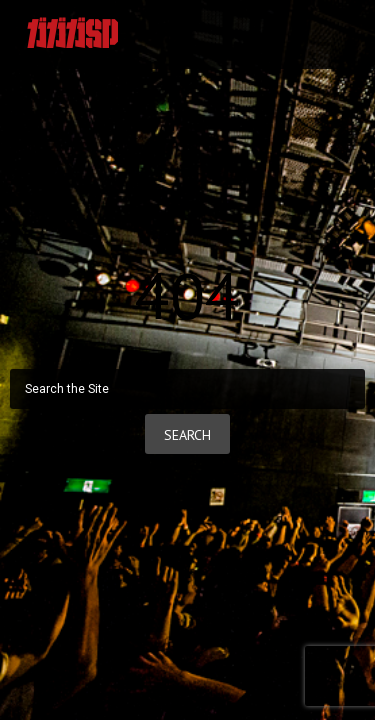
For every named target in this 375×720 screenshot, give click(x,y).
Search (187, 435)
